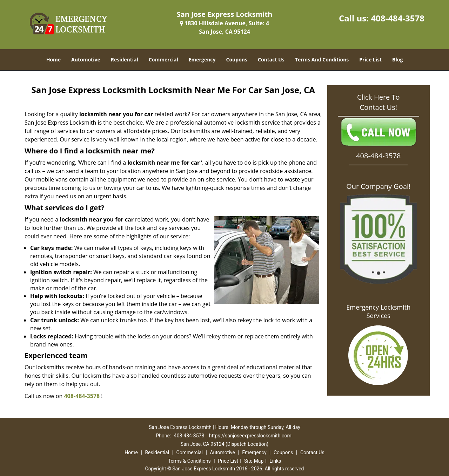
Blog (397, 59)
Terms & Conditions (189, 461)
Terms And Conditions (322, 59)
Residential (125, 59)
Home (53, 59)
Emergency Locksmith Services (378, 311)
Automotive (86, 59)
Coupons (237, 59)
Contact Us (271, 59)
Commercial (163, 59)
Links (275, 461)
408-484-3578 (398, 18)
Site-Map (254, 461)
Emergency (202, 59)
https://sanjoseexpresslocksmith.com (250, 436)
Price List (370, 59)
